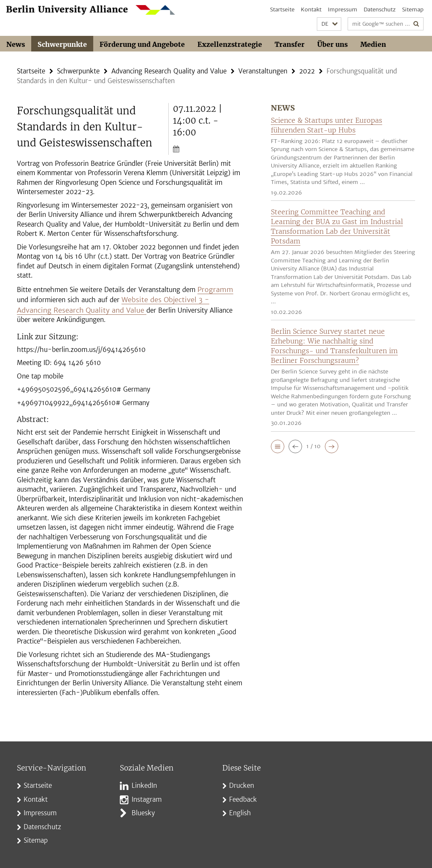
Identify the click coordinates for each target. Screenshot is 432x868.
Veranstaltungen (263, 71)
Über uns (332, 44)
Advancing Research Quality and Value (169, 71)
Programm (213, 288)
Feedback (243, 796)
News (16, 44)
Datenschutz (380, 9)
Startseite (282, 9)
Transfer (290, 44)
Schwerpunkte (62, 44)
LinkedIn (144, 783)
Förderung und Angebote (142, 44)
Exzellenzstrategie (230, 44)
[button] (329, 24)
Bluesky (143, 810)
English (240, 810)
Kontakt (311, 9)
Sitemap (413, 9)
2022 (307, 71)
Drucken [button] (242, 783)
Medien (373, 44)
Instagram (147, 796)
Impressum (343, 9)
